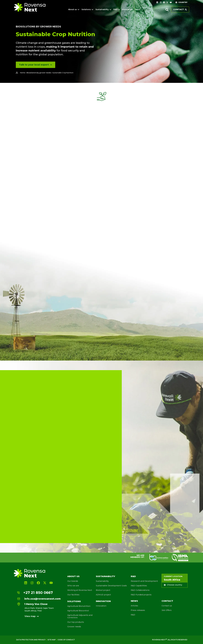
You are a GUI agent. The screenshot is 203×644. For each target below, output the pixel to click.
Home (23, 73)
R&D (133, 576)
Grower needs (74, 627)
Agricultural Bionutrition (79, 606)
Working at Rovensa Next (80, 590)
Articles (134, 606)
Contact (167, 601)
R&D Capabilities (139, 586)
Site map (52, 640)
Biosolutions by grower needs (38, 27)
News (134, 601)
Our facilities (73, 595)
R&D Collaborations (140, 590)
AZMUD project (103, 595)
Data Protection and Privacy (31, 640)
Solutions (74, 601)
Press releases (138, 610)
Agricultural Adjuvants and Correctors (80, 616)
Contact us (167, 606)
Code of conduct (66, 640)
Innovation (103, 601)
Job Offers (167, 610)
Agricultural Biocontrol (78, 611)
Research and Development (144, 581)
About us (73, 576)
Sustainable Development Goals (111, 586)
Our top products (76, 622)
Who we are (73, 586)
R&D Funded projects (141, 595)
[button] (167, 10)
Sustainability (105, 576)
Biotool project (103, 590)
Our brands (73, 581)
